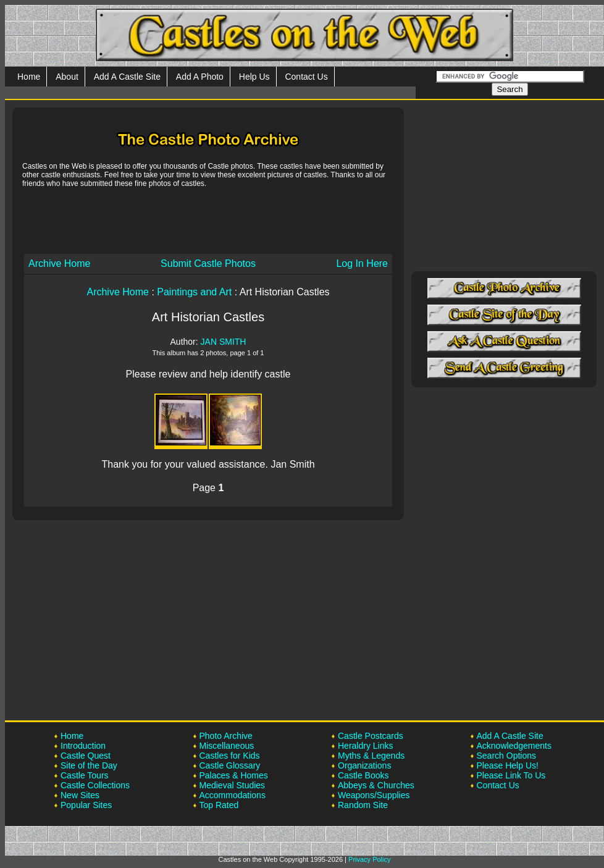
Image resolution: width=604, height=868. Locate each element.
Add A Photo (200, 77)
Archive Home (59, 263)
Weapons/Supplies (374, 795)
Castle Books (363, 775)
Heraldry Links (365, 746)
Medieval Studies (233, 785)
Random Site (363, 805)
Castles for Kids (230, 756)
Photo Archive (226, 736)
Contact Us (306, 77)
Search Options (507, 756)
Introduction (83, 746)
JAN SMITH (224, 342)
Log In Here (362, 263)
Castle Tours (85, 775)
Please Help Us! (508, 765)
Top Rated (219, 805)
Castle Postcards (371, 736)
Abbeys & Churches (376, 785)
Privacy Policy (369, 859)
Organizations (364, 765)
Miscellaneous (227, 746)
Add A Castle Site (127, 77)
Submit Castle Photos (208, 263)
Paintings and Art (194, 292)
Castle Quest (86, 756)
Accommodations (233, 795)
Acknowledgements (514, 746)
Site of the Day (89, 765)
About (67, 77)
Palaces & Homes (234, 775)
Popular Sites (86, 805)
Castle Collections (95, 785)
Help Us (254, 77)
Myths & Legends (371, 756)
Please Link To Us (511, 775)
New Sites (80, 795)
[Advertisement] (208, 220)
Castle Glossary (230, 765)
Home (29, 77)
